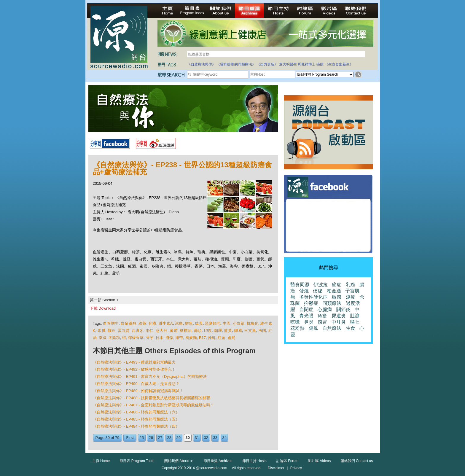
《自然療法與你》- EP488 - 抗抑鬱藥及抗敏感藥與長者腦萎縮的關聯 (152, 398)
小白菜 (239, 323)
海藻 (169, 338)
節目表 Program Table (137, 461)
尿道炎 (339, 316)
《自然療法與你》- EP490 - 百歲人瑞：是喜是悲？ (136, 384)
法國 (262, 331)
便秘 (318, 291)
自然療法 (332, 328)
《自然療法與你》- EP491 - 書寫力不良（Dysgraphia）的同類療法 (150, 376)
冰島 (179, 323)
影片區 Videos (319, 461)
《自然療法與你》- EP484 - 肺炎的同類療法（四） (136, 426)
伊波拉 (321, 285)
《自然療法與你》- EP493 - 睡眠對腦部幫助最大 (134, 362)
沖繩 (212, 338)
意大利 (162, 331)
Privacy (296, 468)
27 (160, 438)
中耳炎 (339, 322)
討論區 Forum (287, 461)
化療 (152, 323)
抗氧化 (253, 323)
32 (206, 438)
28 (169, 438)
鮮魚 (189, 323)
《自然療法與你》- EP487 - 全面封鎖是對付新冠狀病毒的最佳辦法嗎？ (154, 405)
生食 (351, 328)
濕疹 (351, 297)
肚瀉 (355, 316)
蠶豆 (112, 331)
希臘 (102, 331)
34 (224, 438)
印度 (208, 331)
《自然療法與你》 (201, 64)
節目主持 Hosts (254, 461)
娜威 (238, 331)
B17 (202, 338)
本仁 (150, 331)
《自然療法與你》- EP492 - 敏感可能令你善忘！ (134, 369)
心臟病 (325, 309)
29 (179, 438)
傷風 (313, 328)
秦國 (103, 338)
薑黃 (228, 331)
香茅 (150, 338)
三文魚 (250, 331)
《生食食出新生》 (339, 64)
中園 (227, 323)
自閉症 (306, 309)
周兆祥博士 (307, 64)
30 (188, 438)
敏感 (337, 297)
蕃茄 (174, 331)
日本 (160, 338)
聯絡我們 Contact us (357, 461)
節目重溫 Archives (218, 461)
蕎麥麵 (191, 338)
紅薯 (222, 338)
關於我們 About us (179, 461)
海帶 (179, 338)
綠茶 (142, 323)
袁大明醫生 (288, 64)
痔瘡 (322, 316)
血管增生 (111, 323)
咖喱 (218, 331)
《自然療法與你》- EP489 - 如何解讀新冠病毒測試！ (138, 391)
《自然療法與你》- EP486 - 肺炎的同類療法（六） (136, 412)
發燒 (304, 291)
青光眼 (306, 316)
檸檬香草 (136, 338)
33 (215, 438)
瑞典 (199, 323)
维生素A (166, 323)
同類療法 (332, 303)
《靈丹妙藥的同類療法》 (236, 64)
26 (151, 438)
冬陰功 (114, 338)
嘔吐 (355, 322)
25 (142, 438)
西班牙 (138, 331)
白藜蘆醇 (129, 323)
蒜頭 (198, 331)
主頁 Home (101, 461)
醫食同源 (300, 285)
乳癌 (351, 285)
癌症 (320, 64)
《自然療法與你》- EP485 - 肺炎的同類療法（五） (136, 419)
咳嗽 (295, 322)
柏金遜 (334, 291)
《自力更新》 (267, 64)
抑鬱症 (311, 303)
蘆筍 (232, 338)
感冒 (322, 322)
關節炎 (343, 309)
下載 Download (103, 308)
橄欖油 (186, 331)
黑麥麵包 (213, 323)
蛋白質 (124, 331)
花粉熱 (297, 328)
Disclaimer (276, 468)
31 (197, 438)
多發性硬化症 (313, 297)
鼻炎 (309, 322)
